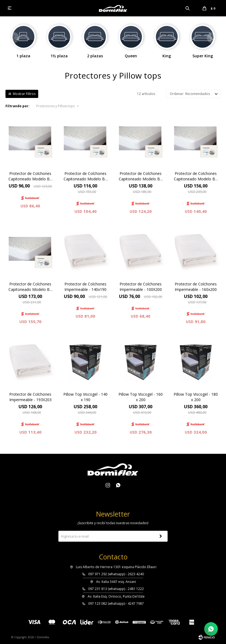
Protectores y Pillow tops (56, 106)
